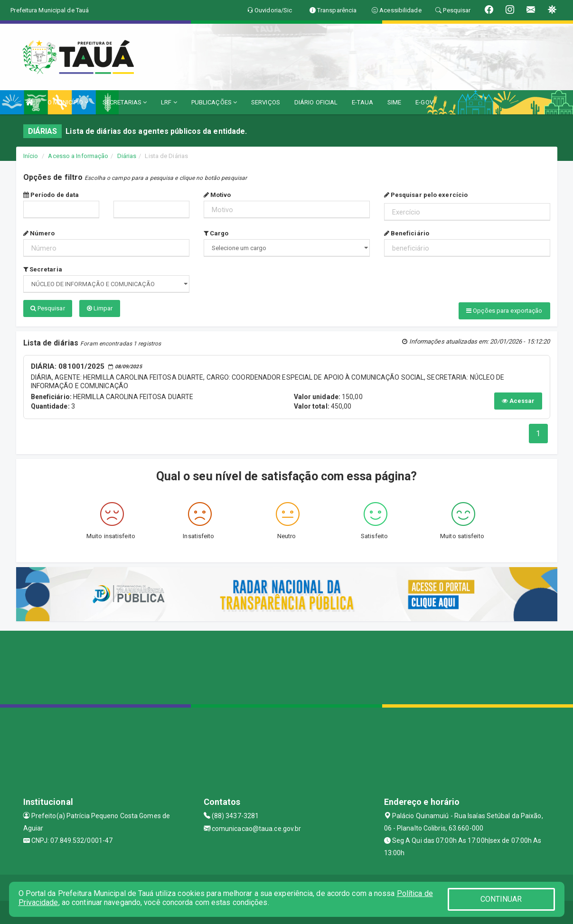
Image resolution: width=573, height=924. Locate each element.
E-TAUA (362, 102)
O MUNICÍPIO (68, 102)
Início (31, 156)
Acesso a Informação (78, 156)
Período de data (51, 195)
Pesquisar (48, 308)
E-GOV (424, 102)
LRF (169, 102)
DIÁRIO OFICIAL (316, 102)
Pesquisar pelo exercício (426, 195)
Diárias (127, 156)
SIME (394, 102)
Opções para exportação (504, 311)
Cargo (216, 233)
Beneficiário (407, 233)
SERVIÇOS (266, 102)
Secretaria (43, 269)
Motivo (217, 195)
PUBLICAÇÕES (214, 102)
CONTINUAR (501, 899)
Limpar (100, 308)
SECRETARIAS (125, 102)
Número (39, 233)
